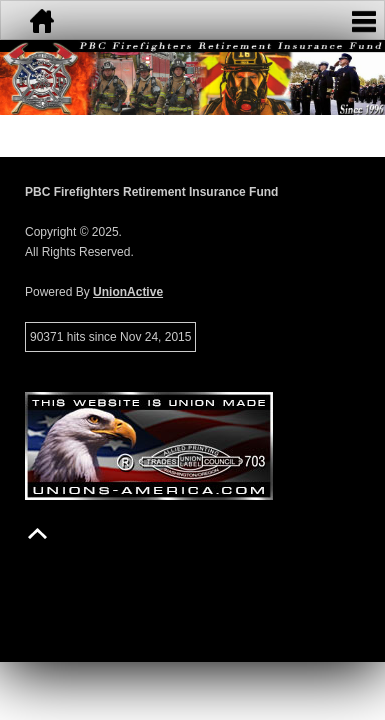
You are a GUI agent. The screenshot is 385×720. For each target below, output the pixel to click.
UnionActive (128, 292)
